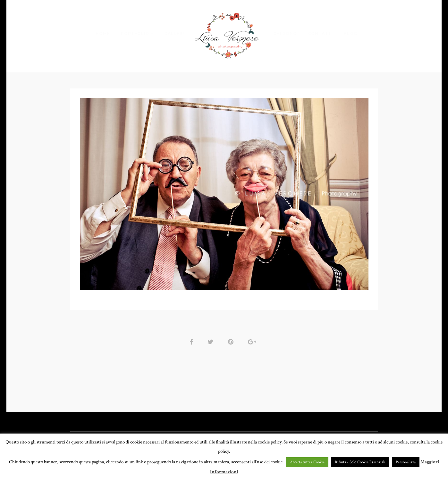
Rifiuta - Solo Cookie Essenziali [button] (360, 462)
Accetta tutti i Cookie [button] (307, 462)
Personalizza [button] (406, 462)
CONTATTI (320, 33)
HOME (103, 33)
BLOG (351, 33)
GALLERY (175, 33)
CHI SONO (285, 33)
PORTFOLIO (135, 33)
